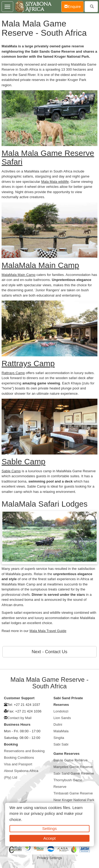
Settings (49, 828)
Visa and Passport (18, 764)
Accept (49, 838)
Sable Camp (11, 471)
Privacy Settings (49, 858)
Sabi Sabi (61, 744)
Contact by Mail (19, 718)
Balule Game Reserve (71, 760)
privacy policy (43, 813)
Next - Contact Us (49, 652)
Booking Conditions (19, 758)
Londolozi (61, 711)
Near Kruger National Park (74, 800)
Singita (59, 738)
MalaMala (61, 731)
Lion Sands (62, 718)
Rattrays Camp (13, 373)
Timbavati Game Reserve (73, 793)
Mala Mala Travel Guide (48, 631)
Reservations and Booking (24, 751)
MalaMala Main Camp (18, 275)
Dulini (58, 724)
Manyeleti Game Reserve (73, 767)
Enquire (74, 6)
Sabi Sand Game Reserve (74, 773)
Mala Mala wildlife (55, 182)
